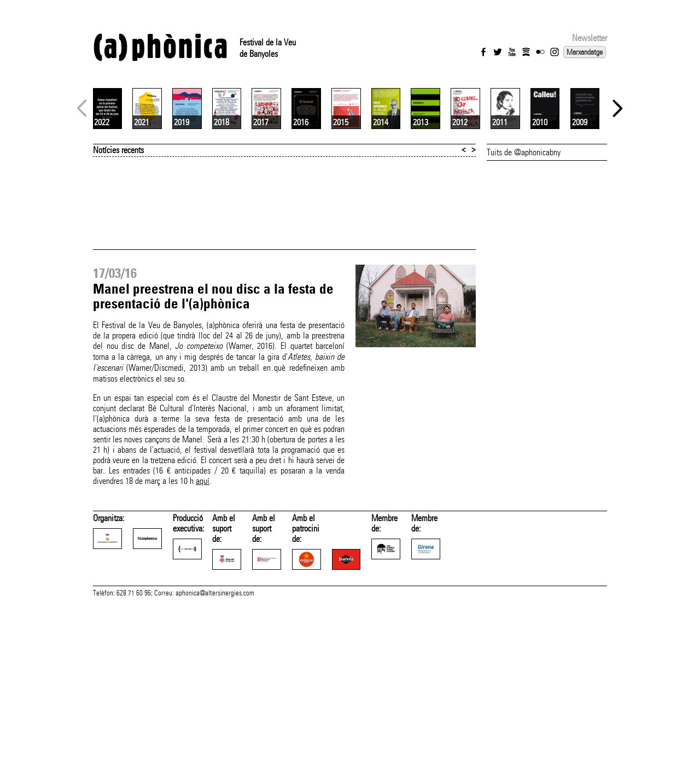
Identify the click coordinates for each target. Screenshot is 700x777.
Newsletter (590, 38)
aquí (203, 610)
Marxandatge (585, 52)
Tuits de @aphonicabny (524, 282)
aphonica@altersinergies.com (215, 765)
